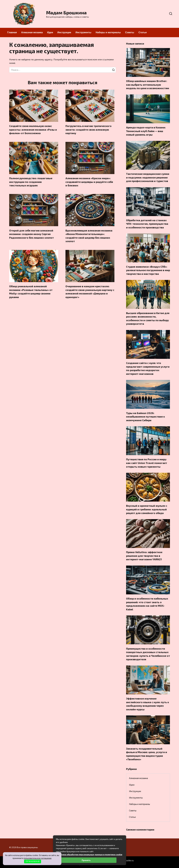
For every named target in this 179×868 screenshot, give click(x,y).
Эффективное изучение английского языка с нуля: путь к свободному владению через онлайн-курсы (148, 704)
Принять (86, 860)
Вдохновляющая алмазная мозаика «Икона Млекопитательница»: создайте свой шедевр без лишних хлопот (89, 236)
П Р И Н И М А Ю (33, 861)
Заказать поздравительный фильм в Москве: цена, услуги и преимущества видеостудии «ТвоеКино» (147, 754)
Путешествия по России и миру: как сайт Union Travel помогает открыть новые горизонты (147, 463)
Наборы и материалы (108, 32)
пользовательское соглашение (38, 858)
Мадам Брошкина (66, 12)
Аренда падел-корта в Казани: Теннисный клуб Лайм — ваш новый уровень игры (146, 131)
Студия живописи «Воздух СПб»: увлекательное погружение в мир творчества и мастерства (148, 270)
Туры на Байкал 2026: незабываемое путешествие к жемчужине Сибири (145, 416)
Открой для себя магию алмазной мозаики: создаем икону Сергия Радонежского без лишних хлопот (31, 234)
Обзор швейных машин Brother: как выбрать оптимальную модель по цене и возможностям (148, 85)
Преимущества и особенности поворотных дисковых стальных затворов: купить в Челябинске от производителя (148, 654)
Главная (12, 32)
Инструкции (64, 32)
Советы (130, 32)
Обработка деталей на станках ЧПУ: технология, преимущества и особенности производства (147, 224)
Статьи (143, 32)
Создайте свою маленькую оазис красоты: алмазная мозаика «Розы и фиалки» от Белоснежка (33, 129)
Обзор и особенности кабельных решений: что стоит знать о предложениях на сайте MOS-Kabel (147, 604)
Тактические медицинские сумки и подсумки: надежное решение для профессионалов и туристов (148, 177)
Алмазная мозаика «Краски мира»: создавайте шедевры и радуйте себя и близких (89, 182)
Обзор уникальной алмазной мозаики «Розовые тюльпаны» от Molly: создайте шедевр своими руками (31, 292)
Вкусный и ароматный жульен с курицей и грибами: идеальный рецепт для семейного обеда (147, 509)
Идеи (50, 32)
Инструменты (83, 32)
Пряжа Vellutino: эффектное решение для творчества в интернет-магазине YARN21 (144, 556)
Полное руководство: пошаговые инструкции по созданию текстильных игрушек (31, 182)
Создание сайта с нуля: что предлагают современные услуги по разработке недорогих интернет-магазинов (148, 368)
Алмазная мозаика (32, 32)
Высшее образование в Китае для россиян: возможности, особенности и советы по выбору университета (148, 318)
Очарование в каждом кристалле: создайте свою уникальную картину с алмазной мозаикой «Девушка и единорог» (90, 292)
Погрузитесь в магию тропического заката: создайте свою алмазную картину (88, 129)
